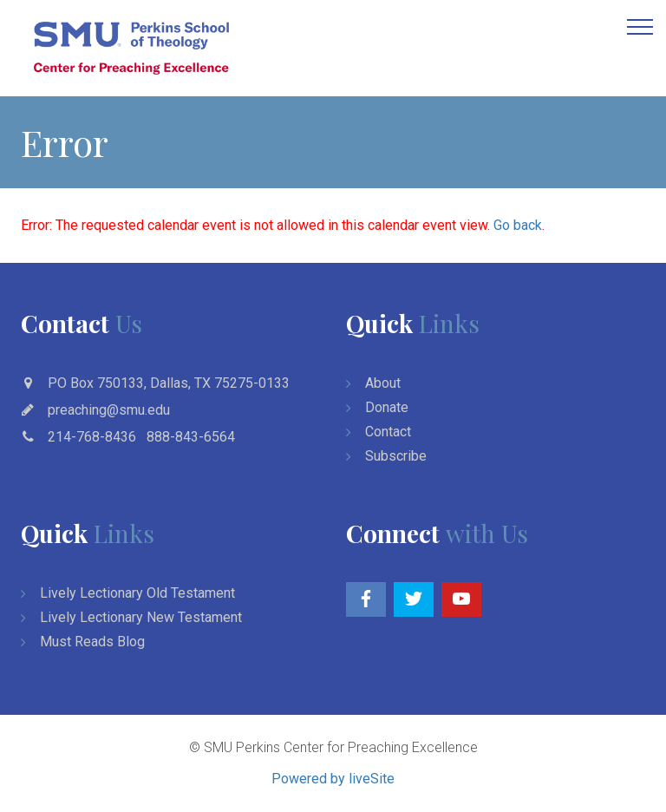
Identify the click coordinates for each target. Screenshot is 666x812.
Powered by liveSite (333, 779)
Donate (387, 407)
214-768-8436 (92, 437)
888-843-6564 (191, 437)
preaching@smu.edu (109, 410)
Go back (518, 225)
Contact (388, 432)
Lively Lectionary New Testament (141, 617)
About (383, 383)
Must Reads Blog (92, 642)
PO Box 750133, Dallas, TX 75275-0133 (169, 383)
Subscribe (396, 456)
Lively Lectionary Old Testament (137, 593)
